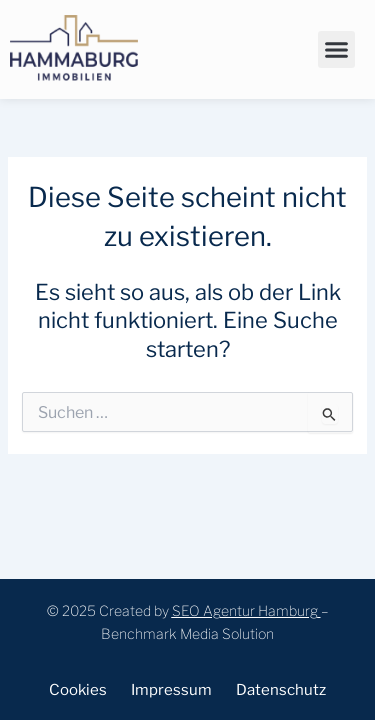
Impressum (171, 690)
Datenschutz (281, 690)
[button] (337, 50)
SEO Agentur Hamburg (245, 610)
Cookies (78, 690)
